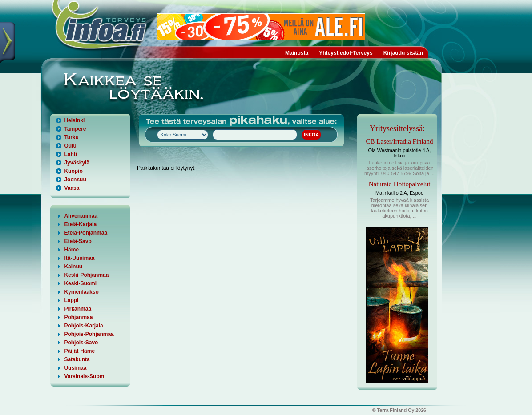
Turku (71, 137)
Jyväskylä (77, 163)
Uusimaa (75, 368)
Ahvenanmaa (81, 216)
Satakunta (77, 359)
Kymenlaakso (81, 292)
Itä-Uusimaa (79, 258)
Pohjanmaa (78, 317)
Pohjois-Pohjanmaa (89, 334)
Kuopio (73, 171)
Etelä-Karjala (80, 224)
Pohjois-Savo (81, 343)
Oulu (70, 146)
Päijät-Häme (79, 351)
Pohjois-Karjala (83, 326)
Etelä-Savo (78, 241)
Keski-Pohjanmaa (86, 275)
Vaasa (72, 188)
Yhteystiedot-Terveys (346, 53)
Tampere (75, 129)
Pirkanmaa (78, 309)
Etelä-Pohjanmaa (86, 233)
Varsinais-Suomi (85, 376)
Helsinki (74, 120)
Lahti (71, 154)
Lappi (71, 300)
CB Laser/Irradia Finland (400, 141)
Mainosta (297, 53)
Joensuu (75, 180)
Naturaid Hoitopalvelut (400, 184)
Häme (71, 250)
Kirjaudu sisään (403, 53)
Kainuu (73, 267)
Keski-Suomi (80, 283)
